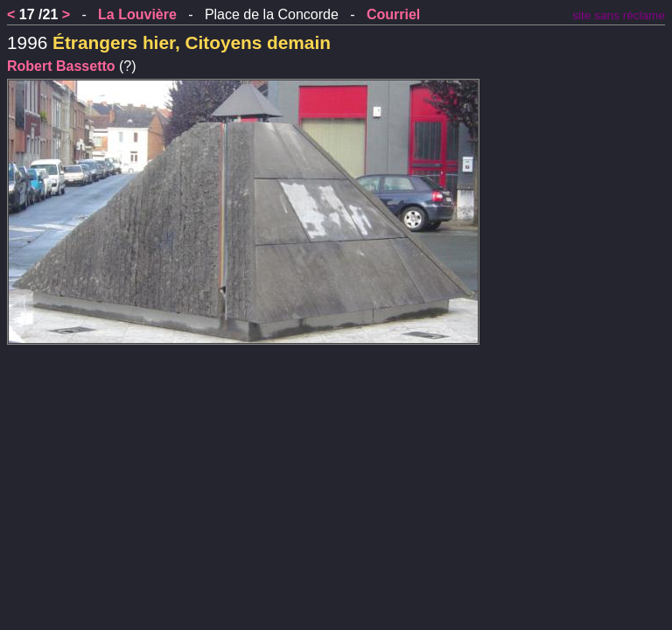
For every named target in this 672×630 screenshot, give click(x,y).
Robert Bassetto (61, 66)
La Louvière (137, 14)
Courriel (393, 14)
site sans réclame (619, 15)
